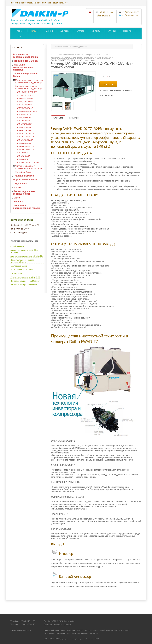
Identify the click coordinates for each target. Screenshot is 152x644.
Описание (58, 118)
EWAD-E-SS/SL (24, 121)
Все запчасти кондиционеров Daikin (25, 56)
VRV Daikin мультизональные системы (23, 67)
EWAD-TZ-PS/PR (24, 130)
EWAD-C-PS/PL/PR (25, 143)
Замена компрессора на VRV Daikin (27, 256)
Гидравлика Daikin (24, 176)
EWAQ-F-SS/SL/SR (25, 102)
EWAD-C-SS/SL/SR (25, 140)
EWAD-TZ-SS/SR (24, 124)
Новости (127, 31)
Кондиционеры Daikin (26, 61)
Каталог (35, 31)
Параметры (73, 118)
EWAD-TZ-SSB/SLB (26, 134)
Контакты (96, 31)
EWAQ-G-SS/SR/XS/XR (27, 111)
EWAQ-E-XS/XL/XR (25, 98)
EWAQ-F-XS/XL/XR (25, 105)
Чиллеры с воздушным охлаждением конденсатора (29, 87)
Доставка (65, 31)
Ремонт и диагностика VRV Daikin (26, 277)
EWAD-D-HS (23, 159)
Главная (20, 31)
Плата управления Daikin (22, 270)
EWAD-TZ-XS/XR (24, 127)
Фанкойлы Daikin (23, 172)
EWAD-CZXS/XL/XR (26, 150)
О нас (19, 36)
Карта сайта (69, 621)
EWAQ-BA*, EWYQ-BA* (27, 92)
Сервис (49, 31)
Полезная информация (24, 241)
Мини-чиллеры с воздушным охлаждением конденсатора (29, 81)
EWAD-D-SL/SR (24, 156)
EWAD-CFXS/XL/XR (26, 146)
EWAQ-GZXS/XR (24, 118)
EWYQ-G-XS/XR (24, 114)
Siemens (18, 202)
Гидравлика (20, 184)
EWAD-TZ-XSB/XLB (26, 137)
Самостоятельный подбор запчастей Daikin (22, 261)
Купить (108, 84)
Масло (17, 187)
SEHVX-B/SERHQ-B (26, 95)
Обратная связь (103, 15)
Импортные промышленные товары (26, 207)
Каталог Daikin (17, 273)
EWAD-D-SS (22, 153)
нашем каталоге (60, 3)
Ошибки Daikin (17, 246)
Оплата (81, 31)
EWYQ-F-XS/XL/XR (25, 108)
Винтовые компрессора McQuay (25, 281)
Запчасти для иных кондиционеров (24, 193)
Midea (17, 198)
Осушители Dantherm (25, 180)
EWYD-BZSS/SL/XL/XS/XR (28, 162)
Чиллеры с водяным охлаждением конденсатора (29, 167)
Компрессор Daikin (19, 266)
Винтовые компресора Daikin (24, 285)
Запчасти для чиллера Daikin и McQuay (24, 251)
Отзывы (112, 31)
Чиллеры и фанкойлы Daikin (26, 75)
